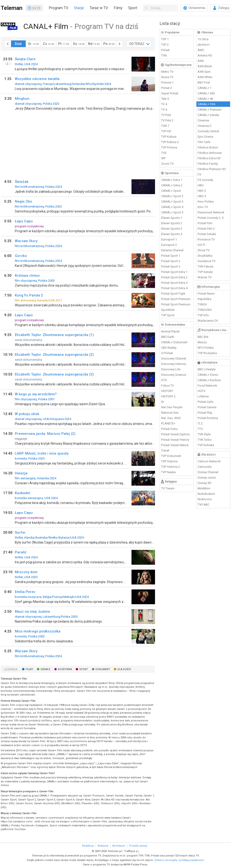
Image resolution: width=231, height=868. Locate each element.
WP (163, 158)
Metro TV (167, 72)
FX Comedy (205, 180)
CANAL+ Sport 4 (172, 207)
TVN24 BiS (205, 310)
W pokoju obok (27, 414)
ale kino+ (204, 45)
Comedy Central (208, 131)
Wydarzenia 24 (208, 321)
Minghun (22, 99)
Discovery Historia (173, 364)
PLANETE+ (168, 423)
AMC (201, 50)
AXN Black (205, 66)
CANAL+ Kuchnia (209, 380)
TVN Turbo (205, 440)
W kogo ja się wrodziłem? (36, 394)
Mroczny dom (26, 572)
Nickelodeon (206, 494)
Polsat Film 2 (206, 229)
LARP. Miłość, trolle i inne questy (42, 453)
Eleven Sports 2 (172, 223)
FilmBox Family (208, 164)
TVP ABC (203, 505)
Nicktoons (205, 499)
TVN (164, 55)
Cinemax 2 (205, 126)
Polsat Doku (169, 429)
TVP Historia (169, 461)
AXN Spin (204, 72)
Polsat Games (207, 407)
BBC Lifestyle (207, 369)
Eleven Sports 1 (172, 218)
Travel (165, 450)
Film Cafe (204, 142)
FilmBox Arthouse (210, 153)
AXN (201, 61)
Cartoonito (205, 467)
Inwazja (21, 473)
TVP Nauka (168, 472)
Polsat (165, 50)
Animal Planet (170, 331)
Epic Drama (205, 137)
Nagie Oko (24, 201)
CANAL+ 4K (205, 99)
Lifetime (203, 396)
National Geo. (170, 413)
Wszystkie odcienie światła (37, 79)
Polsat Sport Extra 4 (174, 288)
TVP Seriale (205, 272)
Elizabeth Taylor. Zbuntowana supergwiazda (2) (54, 355)
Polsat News (206, 294)
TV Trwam (168, 488)
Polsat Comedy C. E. (211, 218)
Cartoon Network (209, 461)
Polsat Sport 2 (171, 261)
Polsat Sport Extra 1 (174, 272)
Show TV (204, 250)
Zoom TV (167, 164)
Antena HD (205, 55)
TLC (200, 423)
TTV (200, 429)
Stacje (79, 8)
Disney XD (205, 483)
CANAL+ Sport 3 (172, 202)
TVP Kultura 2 (170, 142)
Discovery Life (171, 369)
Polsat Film (205, 223)
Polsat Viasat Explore (175, 434)
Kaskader (23, 493)
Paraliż (21, 552)
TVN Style (204, 434)
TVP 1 (165, 39)
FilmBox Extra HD (209, 158)
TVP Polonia (169, 147)
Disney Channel (208, 472)
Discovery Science (174, 375)
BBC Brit (203, 337)
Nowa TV (167, 77)
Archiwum (119, 846)
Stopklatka (205, 256)
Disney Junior (207, 478)
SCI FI (201, 245)
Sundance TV (207, 261)
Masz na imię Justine (32, 612)
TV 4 (164, 104)
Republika (204, 299)
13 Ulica (203, 39)
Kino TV (203, 207)
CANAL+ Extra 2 (172, 185)
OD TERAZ (137, 44)
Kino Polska (206, 202)
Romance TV (206, 239)
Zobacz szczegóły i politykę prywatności (179, 860)
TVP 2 (165, 45)
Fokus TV (167, 386)
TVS (164, 153)
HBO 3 (202, 196)
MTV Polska (206, 348)
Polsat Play (205, 413)
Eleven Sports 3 (172, 229)
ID (163, 402)
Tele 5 (165, 99)
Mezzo (202, 342)
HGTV (201, 391)
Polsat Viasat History (175, 440)
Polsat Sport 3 (171, 266)
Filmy (118, 8)
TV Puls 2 (167, 120)
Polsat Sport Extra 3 (174, 283)
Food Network (207, 386)
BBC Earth (168, 337)
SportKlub (168, 310)
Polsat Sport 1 (171, 256)
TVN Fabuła (205, 266)
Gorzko (21, 256)
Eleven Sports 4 (172, 234)
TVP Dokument (171, 456)
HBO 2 (202, 191)
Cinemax (203, 120)
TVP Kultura (169, 137)
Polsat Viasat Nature (175, 445)
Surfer (20, 532)
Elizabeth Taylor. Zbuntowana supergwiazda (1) (54, 335)
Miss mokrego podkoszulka (38, 631)
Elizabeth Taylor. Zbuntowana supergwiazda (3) (54, 374)
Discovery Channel (174, 358)
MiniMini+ (204, 488)
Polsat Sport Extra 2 (174, 277)
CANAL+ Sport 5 (172, 212)
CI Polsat (167, 353)
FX (199, 174)
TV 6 (164, 110)
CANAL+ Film (207, 104)
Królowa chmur (27, 276)
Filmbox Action (208, 147)
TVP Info (203, 315)
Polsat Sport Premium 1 (177, 299)
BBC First (204, 82)
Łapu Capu (24, 221)
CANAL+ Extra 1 (172, 180)
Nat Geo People (172, 407)
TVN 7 (165, 126)
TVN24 (202, 304)
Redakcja (88, 846)
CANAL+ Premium (210, 110)
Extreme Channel (172, 250)
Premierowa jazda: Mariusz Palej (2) (45, 434)
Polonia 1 (167, 82)
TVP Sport (168, 315)
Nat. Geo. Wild (171, 418)
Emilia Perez (25, 592)
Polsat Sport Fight (173, 294)
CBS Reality (169, 348)
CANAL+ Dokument (174, 342)
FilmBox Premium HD (212, 169)
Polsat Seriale (207, 234)
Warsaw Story (26, 241)
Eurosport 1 (169, 239)
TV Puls (166, 115)
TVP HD (166, 131)
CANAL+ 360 (206, 93)
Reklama (103, 846)
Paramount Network (211, 212)
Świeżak (22, 182)
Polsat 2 (167, 88)
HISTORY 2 (168, 396)
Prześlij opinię (138, 846)
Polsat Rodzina (208, 418)
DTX (164, 380)
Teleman (12, 8)
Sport (133, 8)
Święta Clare (25, 59)
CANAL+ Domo (208, 375)
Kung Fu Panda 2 (29, 295)
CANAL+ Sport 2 (172, 196)
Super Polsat (170, 93)
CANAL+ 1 (205, 88)
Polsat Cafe (205, 402)
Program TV (58, 8)
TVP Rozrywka (207, 353)
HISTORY (167, 391)
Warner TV (205, 277)
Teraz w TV (99, 8)
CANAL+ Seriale (208, 115)
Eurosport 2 (169, 245)
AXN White (205, 77)
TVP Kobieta (206, 445)
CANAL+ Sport (171, 191)
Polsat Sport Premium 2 (177, 304)
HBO (201, 185)
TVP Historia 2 (171, 467)
